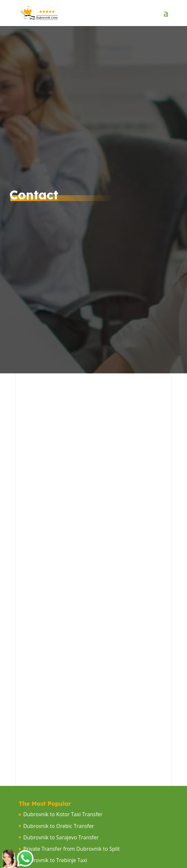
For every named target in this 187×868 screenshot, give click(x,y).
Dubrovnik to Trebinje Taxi (55, 860)
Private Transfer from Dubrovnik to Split (72, 849)
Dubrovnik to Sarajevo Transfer (61, 837)
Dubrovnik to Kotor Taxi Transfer (63, 814)
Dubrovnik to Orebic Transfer (59, 826)
